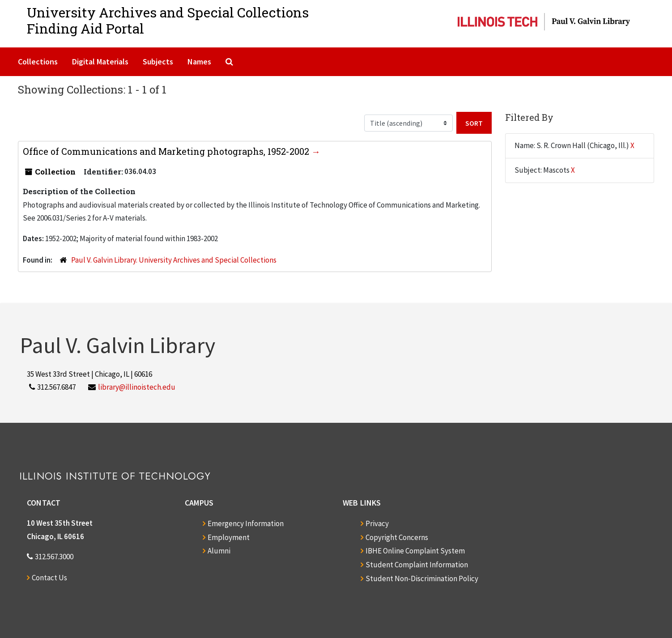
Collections (38, 62)
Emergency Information (246, 523)
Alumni (219, 551)
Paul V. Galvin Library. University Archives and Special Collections (174, 260)
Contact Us (49, 578)
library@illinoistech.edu (137, 387)
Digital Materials (100, 62)
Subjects (158, 62)
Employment (229, 537)
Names (199, 62)
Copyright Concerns (397, 537)
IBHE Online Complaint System (415, 551)
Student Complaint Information (417, 565)
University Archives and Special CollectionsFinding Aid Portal (168, 20)
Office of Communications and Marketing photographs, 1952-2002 (167, 151)
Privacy (377, 523)
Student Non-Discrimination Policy (422, 578)
